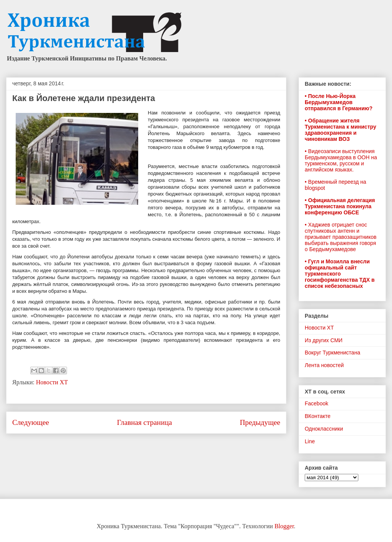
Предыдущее (260, 422)
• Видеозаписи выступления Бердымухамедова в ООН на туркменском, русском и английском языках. (341, 160)
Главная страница (144, 422)
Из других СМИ (324, 340)
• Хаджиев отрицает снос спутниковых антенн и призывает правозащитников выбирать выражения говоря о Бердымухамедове (341, 237)
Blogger (284, 526)
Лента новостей (324, 365)
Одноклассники (324, 429)
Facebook (316, 403)
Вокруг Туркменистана (332, 353)
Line (310, 441)
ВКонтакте (318, 416)
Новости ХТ (52, 382)
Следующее (31, 422)
